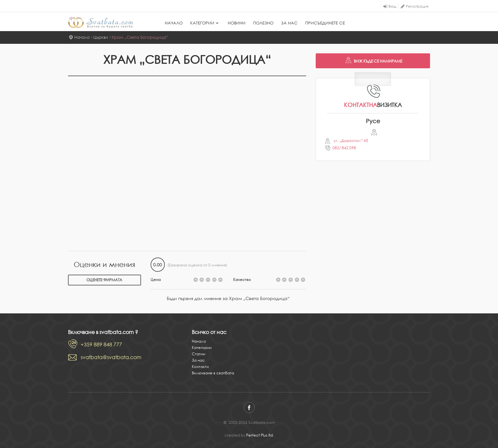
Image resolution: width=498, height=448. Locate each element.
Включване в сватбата (213, 373)
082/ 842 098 (344, 148)
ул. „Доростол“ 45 (350, 140)
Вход (392, 6)
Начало (174, 23)
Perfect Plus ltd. (260, 435)
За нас (289, 23)
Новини (237, 23)
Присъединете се (325, 23)
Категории (205, 23)
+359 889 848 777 (101, 344)
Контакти (200, 367)
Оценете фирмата (104, 280)
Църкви (101, 37)
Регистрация (417, 6)
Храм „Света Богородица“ (140, 37)
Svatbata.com (101, 22)
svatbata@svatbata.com (111, 357)
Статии (199, 354)
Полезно (263, 23)
